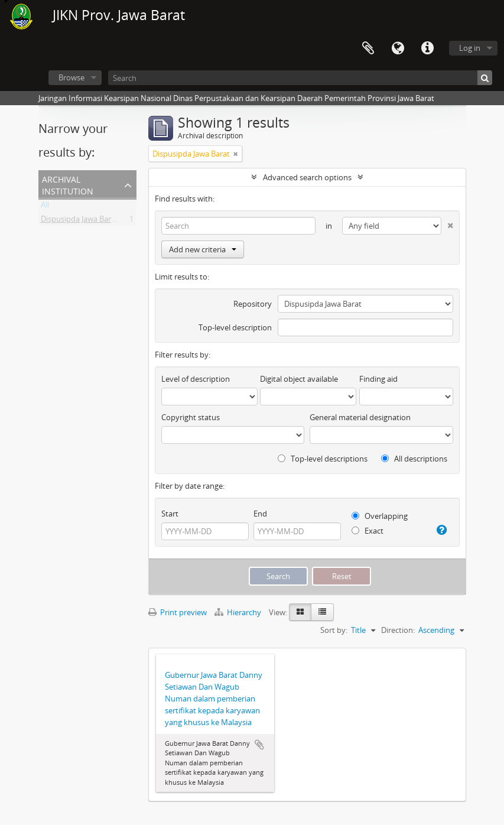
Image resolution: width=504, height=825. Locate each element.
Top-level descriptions (323, 459)
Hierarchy (239, 612)
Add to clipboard (259, 745)
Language (398, 48)
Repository (253, 304)
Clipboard (368, 48)
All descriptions (414, 459)
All (45, 207)
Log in (470, 48)
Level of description (196, 379)
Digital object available (299, 379)
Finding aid (378, 379)
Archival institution (68, 184)
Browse (71, 77)
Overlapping (380, 516)
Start (170, 514)
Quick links (427, 48)
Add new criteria (203, 249)
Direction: (398, 630)
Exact (368, 531)
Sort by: (334, 630)
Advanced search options (307, 177)
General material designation (360, 417)
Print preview (178, 612)
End (260, 514)
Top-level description (235, 327)
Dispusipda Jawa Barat (79, 221)
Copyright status (191, 417)
